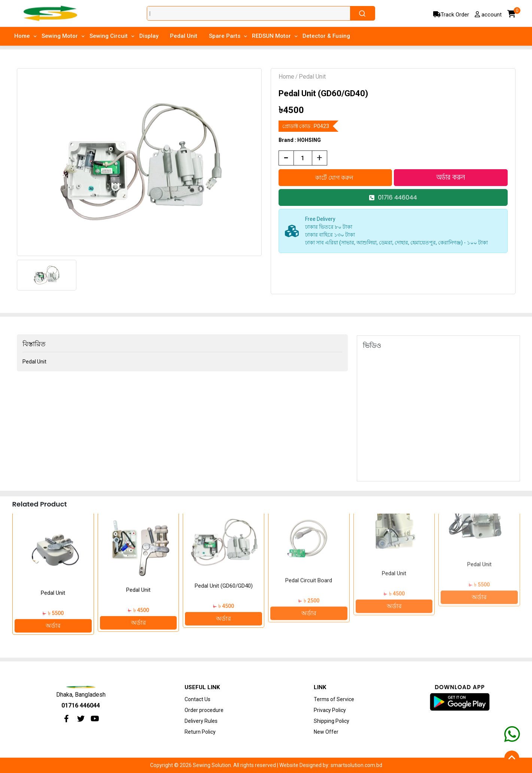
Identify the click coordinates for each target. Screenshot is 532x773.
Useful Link (202, 687)
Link (320, 687)
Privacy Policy (330, 710)
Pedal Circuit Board (394, 544)
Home (286, 77)
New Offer (326, 732)
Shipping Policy (332, 721)
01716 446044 (393, 197)
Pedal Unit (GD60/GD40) (309, 557)
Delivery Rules (201, 721)
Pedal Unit (312, 77)
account (488, 15)
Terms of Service (334, 699)
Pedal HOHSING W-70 (53, 582)
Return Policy (200, 732)
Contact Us (197, 699)
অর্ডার (53, 615)
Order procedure (204, 710)
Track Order (451, 15)
